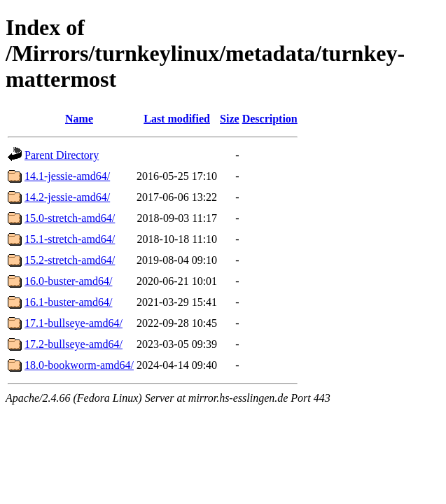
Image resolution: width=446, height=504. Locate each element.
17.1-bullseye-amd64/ (74, 323)
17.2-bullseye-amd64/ (74, 344)
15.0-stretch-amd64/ (70, 218)
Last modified (177, 119)
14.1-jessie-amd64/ (67, 176)
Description (270, 119)
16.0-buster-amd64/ (68, 281)
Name (79, 119)
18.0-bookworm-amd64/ (79, 365)
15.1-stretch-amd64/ (70, 239)
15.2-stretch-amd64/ (70, 260)
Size (230, 119)
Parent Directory (62, 155)
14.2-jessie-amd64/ (67, 197)
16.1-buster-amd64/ (68, 302)
